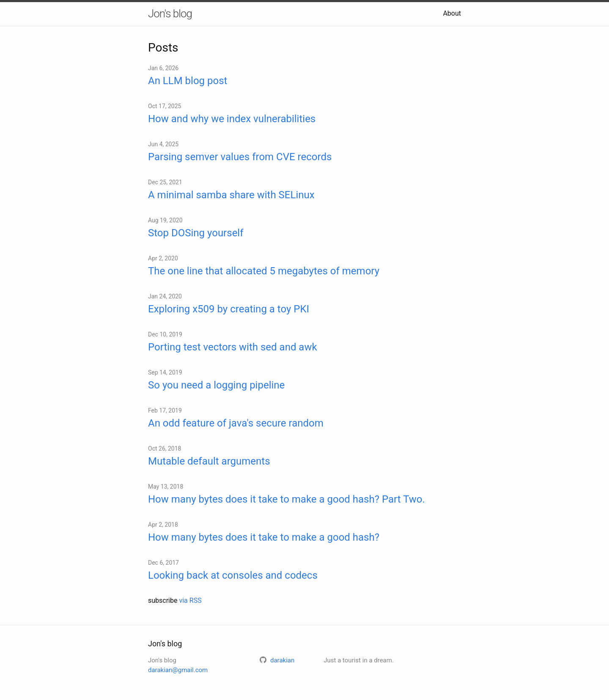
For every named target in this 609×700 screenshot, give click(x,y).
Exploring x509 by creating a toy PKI (229, 309)
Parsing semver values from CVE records (240, 157)
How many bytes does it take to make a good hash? (264, 537)
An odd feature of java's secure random (236, 423)
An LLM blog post (188, 81)
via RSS (190, 600)
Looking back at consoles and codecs (233, 575)
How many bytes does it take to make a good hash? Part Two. (287, 499)
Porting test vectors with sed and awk (233, 347)
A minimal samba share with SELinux (231, 195)
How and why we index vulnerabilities (232, 119)
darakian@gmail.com (178, 670)
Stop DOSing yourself (196, 233)
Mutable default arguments (209, 461)
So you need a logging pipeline (216, 385)
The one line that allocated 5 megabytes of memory (264, 271)
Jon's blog (170, 14)
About (452, 13)
